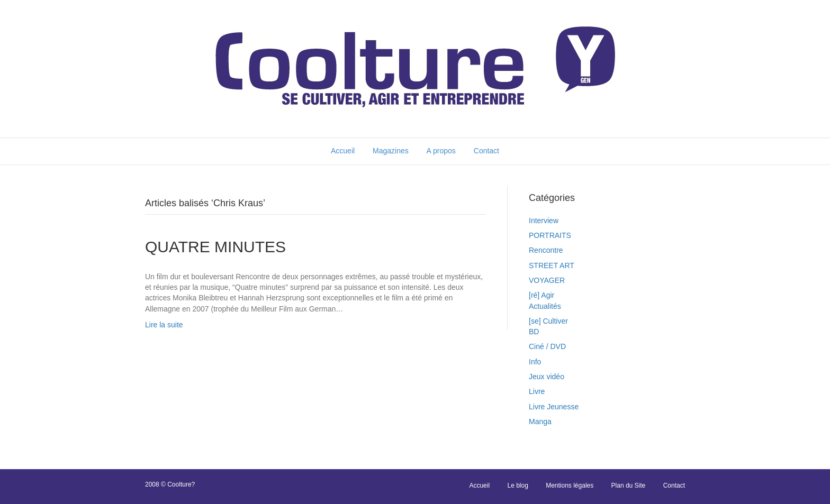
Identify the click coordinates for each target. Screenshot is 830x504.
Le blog (517, 485)
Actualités (545, 306)
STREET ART (552, 265)
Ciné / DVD (547, 346)
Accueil (343, 151)
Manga (540, 421)
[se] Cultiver (548, 321)
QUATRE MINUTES (215, 247)
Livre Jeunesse (554, 407)
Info (535, 362)
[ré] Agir (542, 295)
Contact (486, 151)
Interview (544, 221)
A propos (441, 151)
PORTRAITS (550, 235)
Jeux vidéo (547, 377)
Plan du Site (629, 485)
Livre (537, 391)
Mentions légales (570, 485)
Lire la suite (164, 325)
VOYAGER (547, 280)
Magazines (391, 151)
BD (534, 332)
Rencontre (546, 250)
